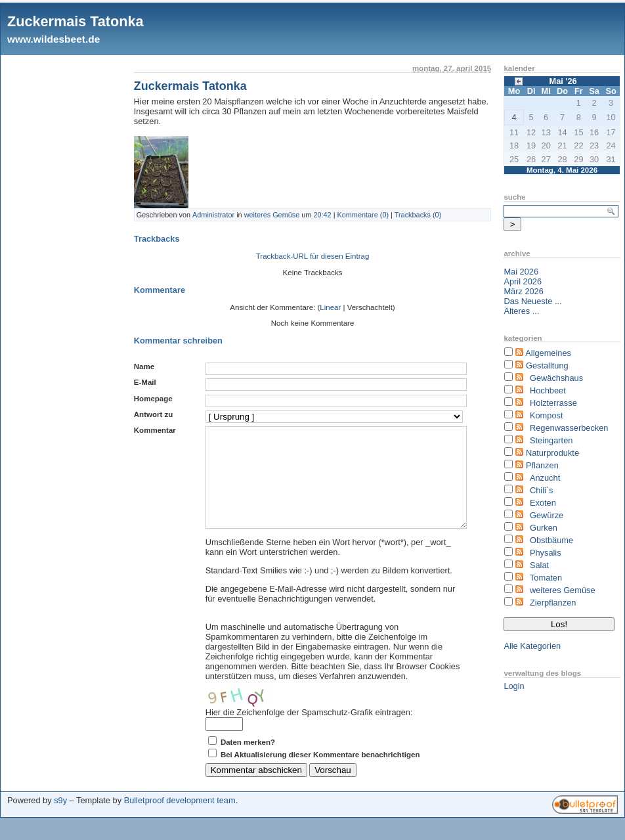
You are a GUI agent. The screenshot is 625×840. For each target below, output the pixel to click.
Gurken (544, 528)
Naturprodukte (552, 453)
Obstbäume (551, 540)
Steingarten (551, 440)
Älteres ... (521, 311)
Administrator (213, 215)
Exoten (543, 503)
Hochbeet (548, 390)
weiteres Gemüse (272, 215)
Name (144, 366)
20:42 (322, 215)
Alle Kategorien (532, 646)
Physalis (546, 553)
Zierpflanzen (553, 603)
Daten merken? (248, 762)
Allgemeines (548, 353)
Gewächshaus (556, 378)
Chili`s (542, 490)
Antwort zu (153, 414)
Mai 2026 (521, 272)
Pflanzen (542, 465)
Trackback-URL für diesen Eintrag (313, 256)
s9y (60, 820)
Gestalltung (547, 365)
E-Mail (145, 382)
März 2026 (523, 291)
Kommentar (155, 430)
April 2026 (523, 281)
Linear (330, 307)
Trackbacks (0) (418, 215)
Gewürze (547, 515)
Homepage (153, 399)
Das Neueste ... (532, 301)
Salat (539, 565)
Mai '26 (563, 81)
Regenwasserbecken (569, 428)
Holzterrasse (553, 403)
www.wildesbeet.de (54, 39)
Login (514, 686)
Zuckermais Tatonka (75, 21)
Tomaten (546, 578)
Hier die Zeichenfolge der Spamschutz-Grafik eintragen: (309, 732)
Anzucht (545, 478)
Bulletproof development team (180, 820)
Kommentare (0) (363, 215)
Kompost (547, 415)
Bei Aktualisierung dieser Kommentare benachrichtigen (320, 774)
